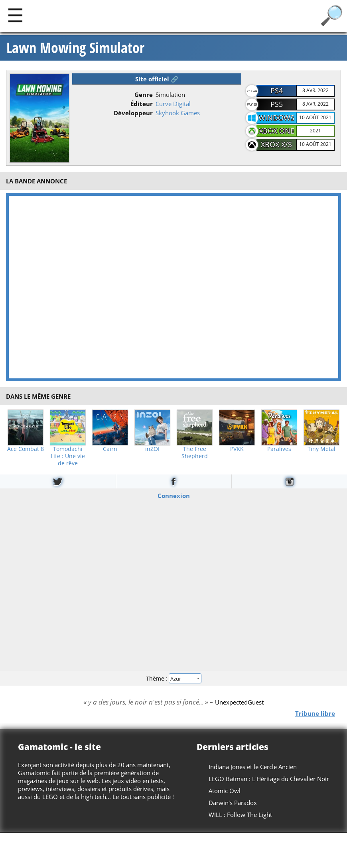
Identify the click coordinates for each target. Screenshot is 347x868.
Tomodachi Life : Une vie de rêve (68, 456)
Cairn (110, 449)
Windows (276, 118)
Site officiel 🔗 (157, 79)
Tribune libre (315, 713)
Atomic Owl (225, 791)
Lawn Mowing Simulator (75, 48)
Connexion (174, 496)
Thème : (173, 678)
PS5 (277, 104)
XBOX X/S (276, 144)
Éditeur (142, 104)
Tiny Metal (321, 449)
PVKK (237, 449)
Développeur (133, 113)
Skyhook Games (178, 113)
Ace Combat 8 (26, 449)
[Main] (15, 15)
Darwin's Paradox (233, 803)
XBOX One (277, 131)
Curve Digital (173, 104)
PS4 (277, 91)
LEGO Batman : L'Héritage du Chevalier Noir (269, 779)
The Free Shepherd (195, 453)
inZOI (152, 449)
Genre (144, 94)
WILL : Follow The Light (240, 815)
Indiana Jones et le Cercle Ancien (253, 767)
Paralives (279, 449)
